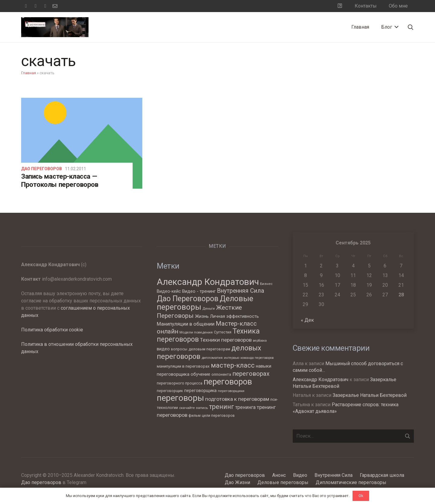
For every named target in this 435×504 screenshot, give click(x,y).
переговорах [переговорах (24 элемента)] (251, 374)
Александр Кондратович (321, 380)
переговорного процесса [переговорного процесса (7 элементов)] (180, 383)
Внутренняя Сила (333, 475)
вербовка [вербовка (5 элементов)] (260, 341)
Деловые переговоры (283, 482)
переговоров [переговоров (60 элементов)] (228, 382)
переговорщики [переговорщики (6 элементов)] (231, 391)
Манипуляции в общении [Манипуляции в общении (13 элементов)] (186, 324)
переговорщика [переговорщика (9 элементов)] (200, 391)
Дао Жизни (237, 482)
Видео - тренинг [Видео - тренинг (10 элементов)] (199, 291)
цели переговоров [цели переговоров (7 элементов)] (218, 415)
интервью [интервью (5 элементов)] (232, 358)
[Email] (55, 6)
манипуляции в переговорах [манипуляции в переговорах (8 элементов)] (183, 366)
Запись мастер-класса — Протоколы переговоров (60, 180)
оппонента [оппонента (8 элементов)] (221, 374)
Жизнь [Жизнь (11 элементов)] (202, 316)
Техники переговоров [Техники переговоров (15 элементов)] (226, 340)
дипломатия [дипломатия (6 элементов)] (212, 358)
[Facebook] (26, 6)
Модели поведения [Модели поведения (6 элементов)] (196, 332)
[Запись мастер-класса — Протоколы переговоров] (82, 143)
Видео (300, 475)
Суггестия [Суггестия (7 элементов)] (223, 332)
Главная (29, 73)
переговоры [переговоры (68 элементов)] (180, 398)
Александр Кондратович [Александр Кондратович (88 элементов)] (208, 282)
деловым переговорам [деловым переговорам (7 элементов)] (209, 349)
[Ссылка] (55, 27)
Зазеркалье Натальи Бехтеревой (370, 395)
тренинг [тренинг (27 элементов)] (222, 407)
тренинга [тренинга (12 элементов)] (245, 407)
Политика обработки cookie (52, 330)
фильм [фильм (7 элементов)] (195, 415)
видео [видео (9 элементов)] (163, 349)
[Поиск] (411, 27)
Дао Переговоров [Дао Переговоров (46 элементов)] (188, 299)
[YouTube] (45, 6)
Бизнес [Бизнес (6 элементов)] (266, 284)
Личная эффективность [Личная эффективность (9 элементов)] (234, 316)
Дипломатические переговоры (351, 482)
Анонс (279, 475)
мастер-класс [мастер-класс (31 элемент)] (233, 365)
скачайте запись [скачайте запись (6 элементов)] (193, 408)
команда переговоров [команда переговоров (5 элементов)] (257, 358)
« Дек (307, 320)
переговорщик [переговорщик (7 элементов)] (170, 391)
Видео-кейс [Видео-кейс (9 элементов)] (169, 291)
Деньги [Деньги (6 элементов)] (209, 308)
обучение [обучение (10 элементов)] (200, 374)
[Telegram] (36, 6)
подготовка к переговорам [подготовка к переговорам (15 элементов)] (237, 399)
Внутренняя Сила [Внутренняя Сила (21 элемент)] (240, 291)
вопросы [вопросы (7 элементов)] (179, 349)
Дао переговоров (42, 169)
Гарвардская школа (382, 475)
